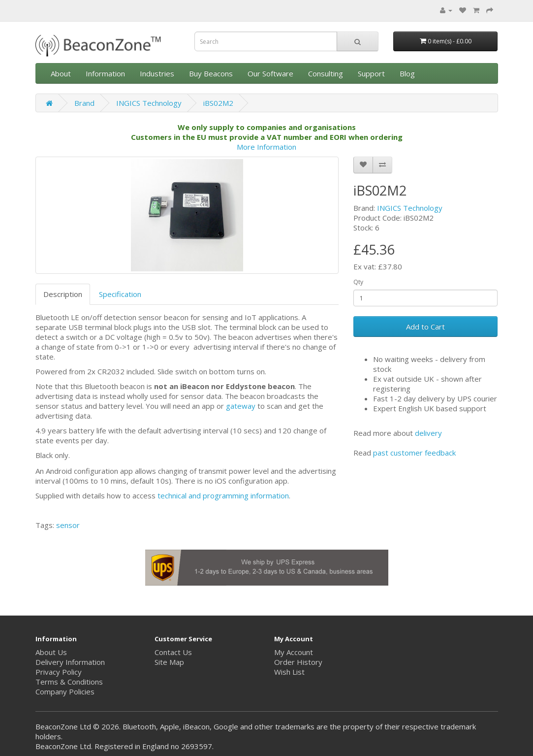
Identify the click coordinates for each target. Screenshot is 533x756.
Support (371, 73)
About (61, 73)
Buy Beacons (211, 73)
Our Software (270, 73)
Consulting (326, 73)
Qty (358, 282)
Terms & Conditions (69, 682)
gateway (241, 406)
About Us (51, 652)
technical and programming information (223, 495)
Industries (157, 73)
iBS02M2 (218, 103)
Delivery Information (70, 662)
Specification (120, 294)
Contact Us (173, 652)
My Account (294, 652)
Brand (84, 103)
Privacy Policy (59, 672)
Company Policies (65, 691)
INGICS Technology (149, 103)
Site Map (169, 662)
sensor (68, 525)
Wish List (289, 672)
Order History (298, 662)
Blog (407, 73)
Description (63, 294)
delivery (428, 433)
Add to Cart (425, 327)
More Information (266, 147)
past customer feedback (414, 453)
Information (105, 73)
